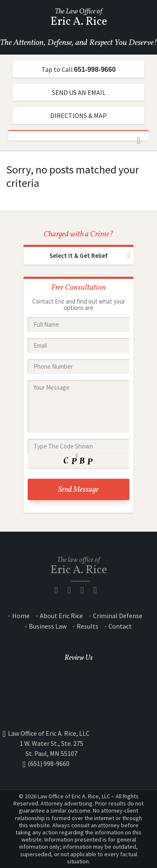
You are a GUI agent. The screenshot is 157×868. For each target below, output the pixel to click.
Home (21, 616)
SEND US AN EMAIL (79, 92)
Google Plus (72, 590)
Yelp (98, 590)
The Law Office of (78, 17)
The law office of (79, 565)
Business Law (48, 626)
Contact (120, 626)
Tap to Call (79, 69)
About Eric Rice (61, 616)
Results (88, 626)
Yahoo (79, 708)
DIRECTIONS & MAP (78, 115)
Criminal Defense (118, 616)
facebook (59, 590)
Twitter (85, 590)
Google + (79, 670)
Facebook (79, 683)
